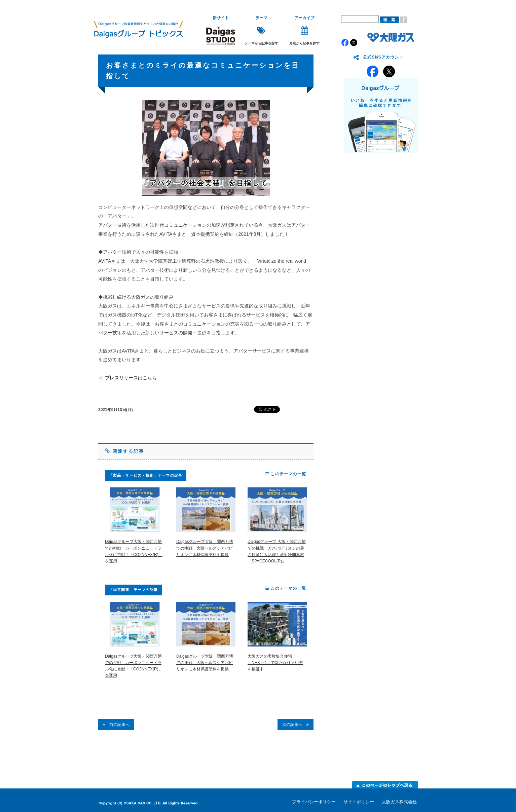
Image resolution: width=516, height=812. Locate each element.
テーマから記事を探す (261, 30)
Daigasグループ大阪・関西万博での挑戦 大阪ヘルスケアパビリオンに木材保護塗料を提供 (205, 548)
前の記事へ (116, 725)
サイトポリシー (359, 802)
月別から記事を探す (304, 30)
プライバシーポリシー (314, 802)
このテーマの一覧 (285, 474)
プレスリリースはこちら (131, 378)
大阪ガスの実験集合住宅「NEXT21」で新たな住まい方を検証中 (275, 663)
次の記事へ (296, 725)
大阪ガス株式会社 (399, 802)
